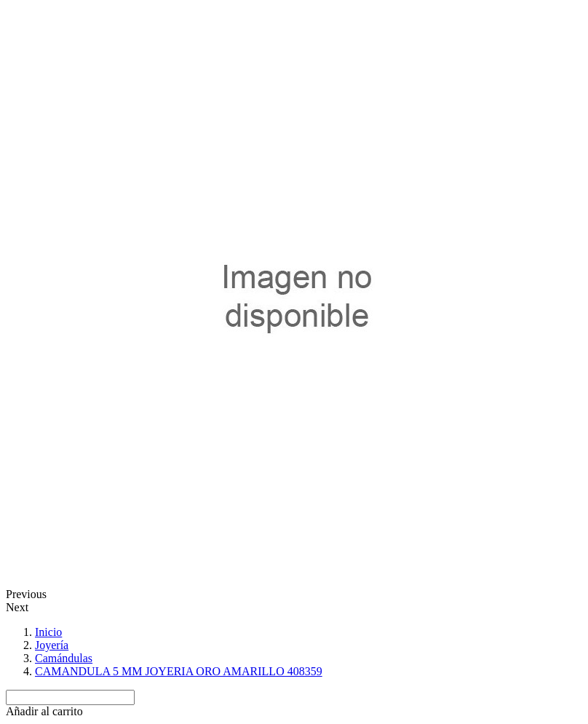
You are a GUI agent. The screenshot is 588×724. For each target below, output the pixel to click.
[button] (44, 711)
